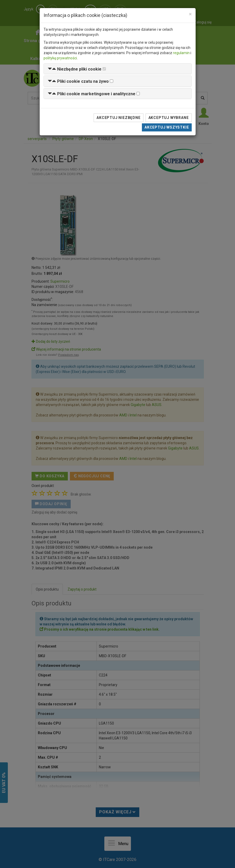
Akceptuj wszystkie (167, 127)
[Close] (190, 14)
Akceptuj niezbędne (118, 118)
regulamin (181, 53)
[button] (75, 69)
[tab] (118, 69)
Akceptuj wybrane (169, 118)
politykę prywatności (60, 58)
